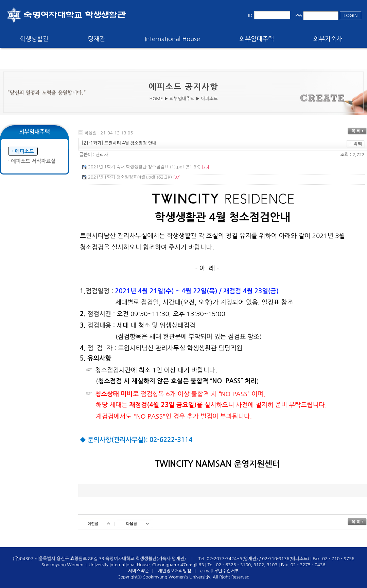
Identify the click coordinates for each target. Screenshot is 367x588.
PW (299, 15)
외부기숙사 (328, 39)
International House (172, 39)
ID (250, 15)
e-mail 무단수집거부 (220, 571)
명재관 (97, 39)
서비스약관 (138, 571)
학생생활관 (34, 39)
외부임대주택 (257, 39)
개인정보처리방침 (175, 571)
